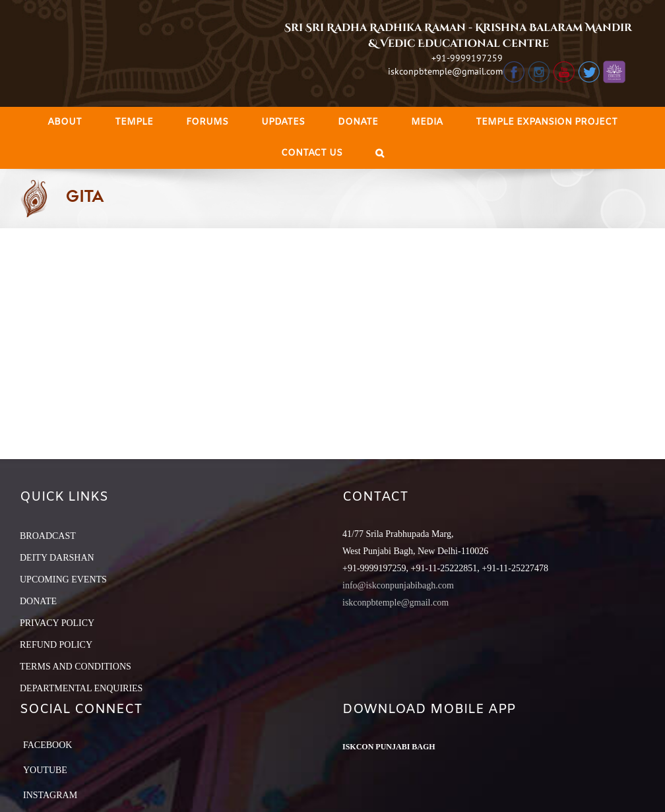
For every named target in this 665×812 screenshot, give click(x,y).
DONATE (38, 601)
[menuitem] (65, 122)
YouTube (45, 770)
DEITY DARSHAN (57, 558)
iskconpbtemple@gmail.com (445, 71)
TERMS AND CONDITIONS (76, 667)
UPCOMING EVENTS (63, 579)
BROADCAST (48, 536)
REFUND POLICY (56, 645)
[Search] (380, 153)
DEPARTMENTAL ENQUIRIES (81, 688)
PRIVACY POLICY (57, 623)
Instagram (50, 795)
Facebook (47, 745)
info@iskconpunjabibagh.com (398, 585)
